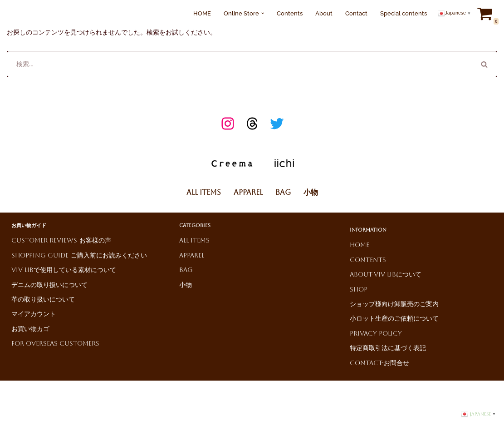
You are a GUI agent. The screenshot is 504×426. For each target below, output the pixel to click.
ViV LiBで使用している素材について (64, 270)
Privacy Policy (376, 333)
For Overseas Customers (55, 343)
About (324, 13)
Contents (290, 13)
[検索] (239, 64)
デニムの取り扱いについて (49, 285)
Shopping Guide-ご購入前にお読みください (79, 255)
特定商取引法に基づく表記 (388, 348)
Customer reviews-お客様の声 (61, 240)
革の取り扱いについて (43, 299)
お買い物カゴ (30, 329)
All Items (204, 192)
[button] (263, 13)
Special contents (404, 13)
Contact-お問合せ (379, 363)
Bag (283, 192)
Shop (359, 289)
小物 (311, 192)
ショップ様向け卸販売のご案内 (394, 304)
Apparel (248, 192)
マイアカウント (34, 314)
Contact (356, 13)
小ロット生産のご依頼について (394, 318)
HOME (202, 13)
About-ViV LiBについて (386, 274)
